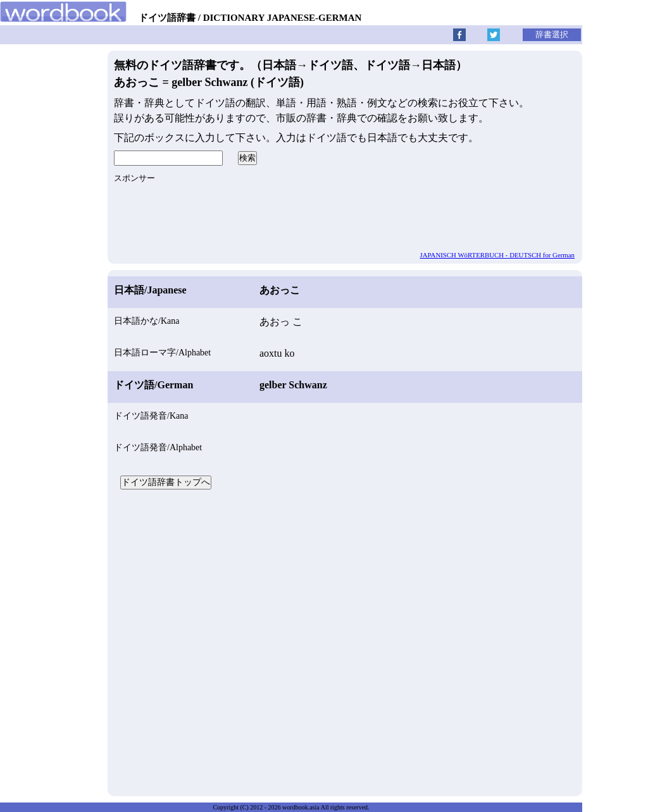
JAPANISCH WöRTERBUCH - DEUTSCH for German (498, 255)
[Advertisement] (345, 641)
